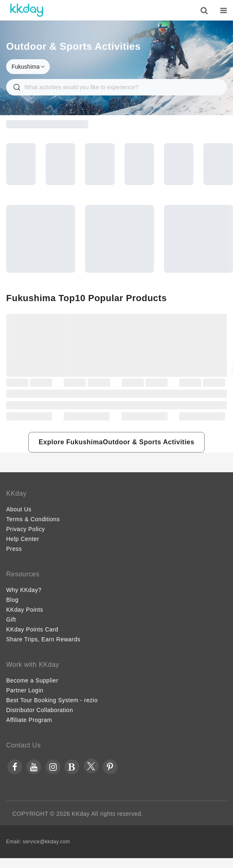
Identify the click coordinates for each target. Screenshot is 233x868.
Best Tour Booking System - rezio (52, 700)
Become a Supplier (32, 680)
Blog (12, 600)
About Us (19, 509)
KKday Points (25, 610)
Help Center (23, 539)
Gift (11, 620)
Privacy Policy (25, 529)
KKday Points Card (32, 629)
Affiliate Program (29, 720)
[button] (116, 442)
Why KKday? (24, 590)
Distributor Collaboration (40, 710)
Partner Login (25, 690)
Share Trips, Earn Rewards (43, 639)
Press (14, 549)
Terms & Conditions (33, 519)
